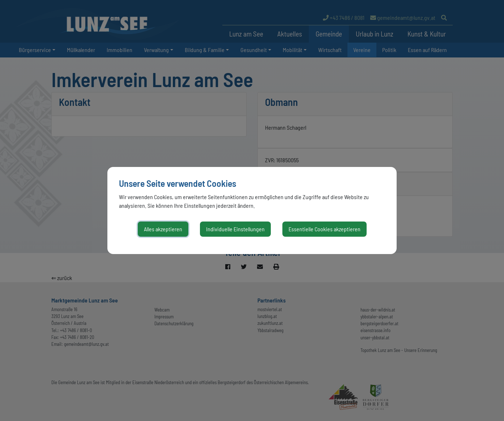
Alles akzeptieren (163, 229)
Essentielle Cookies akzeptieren (324, 229)
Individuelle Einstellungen (235, 229)
